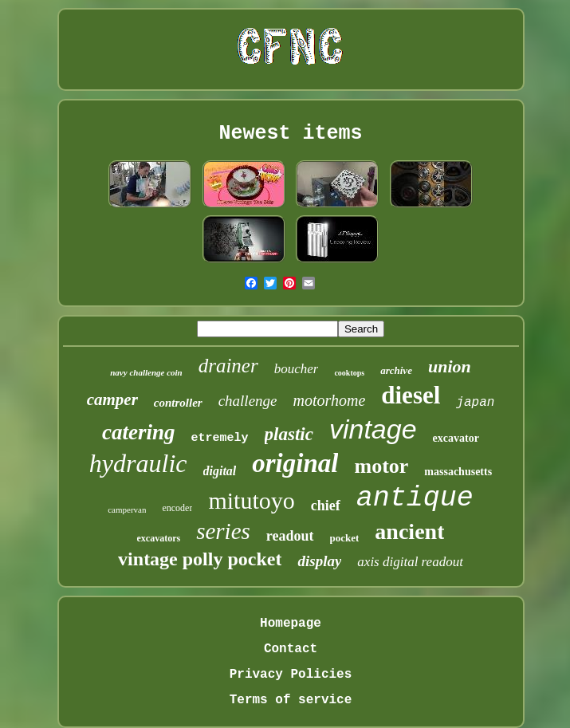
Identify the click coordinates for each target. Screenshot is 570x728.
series (223, 531)
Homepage (291, 624)
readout (290, 536)
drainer (228, 366)
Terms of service (291, 700)
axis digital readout (410, 562)
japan (475, 403)
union (450, 366)
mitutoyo (251, 500)
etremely (220, 438)
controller (178, 403)
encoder (177, 508)
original (295, 463)
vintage (373, 429)
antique (415, 498)
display (319, 561)
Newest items (290, 134)
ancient (409, 531)
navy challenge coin (146, 372)
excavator (456, 438)
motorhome (330, 400)
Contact (291, 649)
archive (396, 370)
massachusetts (458, 472)
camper (112, 399)
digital (220, 471)
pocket (345, 538)
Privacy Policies (291, 675)
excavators (159, 538)
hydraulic (138, 463)
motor (381, 466)
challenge (248, 401)
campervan (127, 510)
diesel (411, 395)
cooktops (349, 373)
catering (139, 432)
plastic (289, 434)
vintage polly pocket (200, 559)
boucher (297, 369)
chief (326, 506)
